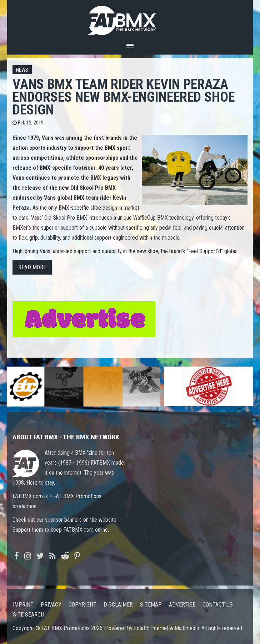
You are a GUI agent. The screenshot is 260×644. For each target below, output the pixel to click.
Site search (29, 615)
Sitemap (151, 605)
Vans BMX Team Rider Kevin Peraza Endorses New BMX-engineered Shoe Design (124, 97)
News (22, 70)
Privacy (51, 605)
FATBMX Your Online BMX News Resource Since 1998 (130, 18)
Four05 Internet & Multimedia (166, 628)
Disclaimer (118, 605)
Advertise (182, 605)
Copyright (82, 605)
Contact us (218, 605)
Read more (32, 267)
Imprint (23, 605)
